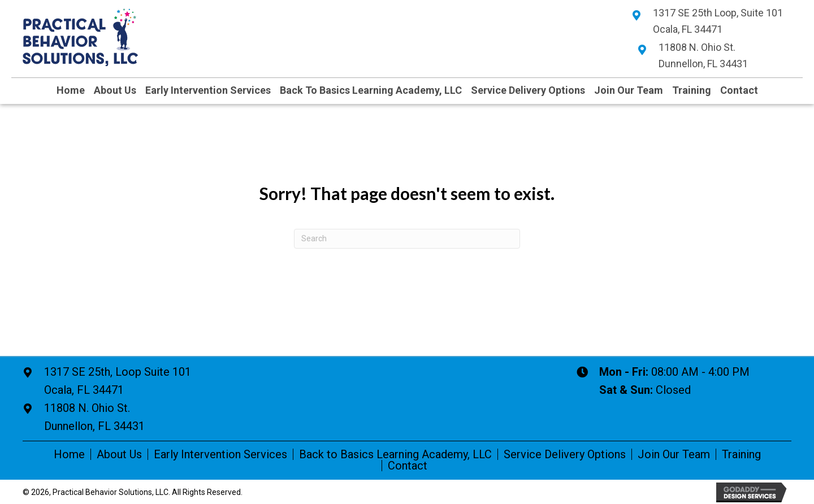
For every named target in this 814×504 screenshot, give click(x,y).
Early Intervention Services (220, 454)
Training (741, 454)
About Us (119, 454)
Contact (408, 466)
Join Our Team (674, 454)
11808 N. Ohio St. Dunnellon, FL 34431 (94, 417)
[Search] (407, 239)
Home (69, 454)
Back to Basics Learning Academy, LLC (395, 454)
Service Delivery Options (565, 454)
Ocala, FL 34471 (118, 380)
